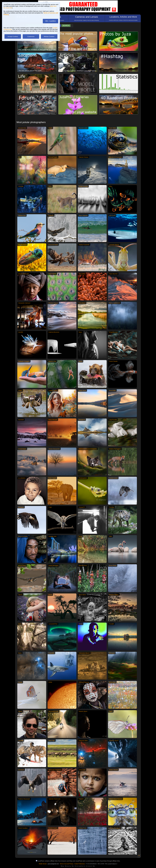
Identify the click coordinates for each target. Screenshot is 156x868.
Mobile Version (43, 864)
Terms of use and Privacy (67, 864)
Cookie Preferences (80, 864)
